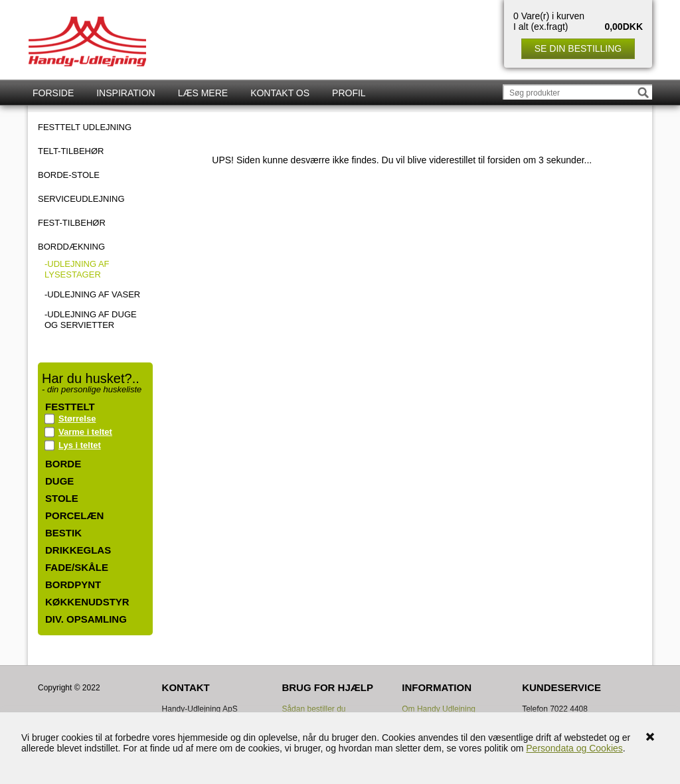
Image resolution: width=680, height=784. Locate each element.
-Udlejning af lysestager (77, 269)
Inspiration (126, 93)
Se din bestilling (578, 48)
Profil (349, 93)
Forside (53, 93)
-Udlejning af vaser (92, 294)
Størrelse (77, 419)
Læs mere (203, 93)
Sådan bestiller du (313, 709)
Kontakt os (280, 93)
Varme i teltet (85, 432)
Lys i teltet (80, 445)
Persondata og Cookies (574, 748)
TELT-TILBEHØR (71, 151)
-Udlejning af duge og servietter (91, 320)
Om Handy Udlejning (439, 709)
